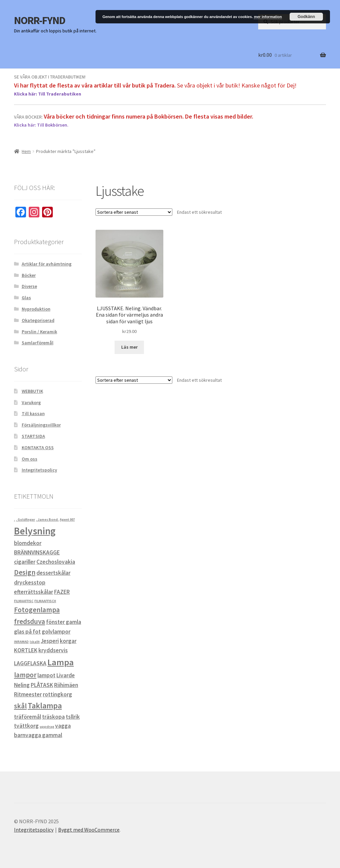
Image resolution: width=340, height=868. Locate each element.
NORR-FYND (40, 20)
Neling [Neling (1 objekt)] (22, 685)
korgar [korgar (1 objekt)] (68, 641)
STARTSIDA (33, 436)
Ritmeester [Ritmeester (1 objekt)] (28, 694)
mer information (268, 17)
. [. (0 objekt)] (15, 519)
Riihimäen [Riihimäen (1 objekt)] (66, 685)
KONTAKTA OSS (38, 448)
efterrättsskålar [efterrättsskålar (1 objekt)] (34, 592)
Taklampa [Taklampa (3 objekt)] (45, 706)
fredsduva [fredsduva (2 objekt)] (30, 621)
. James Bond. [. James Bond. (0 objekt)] (47, 519)
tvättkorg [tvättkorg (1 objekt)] (26, 726)
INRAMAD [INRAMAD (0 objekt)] (21, 642)
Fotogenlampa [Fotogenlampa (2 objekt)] (37, 610)
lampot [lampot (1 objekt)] (46, 675)
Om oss (30, 459)
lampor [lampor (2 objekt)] (25, 675)
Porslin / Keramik (39, 332)
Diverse (29, 286)
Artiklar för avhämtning (47, 264)
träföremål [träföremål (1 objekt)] (28, 717)
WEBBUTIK (32, 391)
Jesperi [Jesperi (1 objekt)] (50, 641)
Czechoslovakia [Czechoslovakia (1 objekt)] (56, 562)
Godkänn (306, 17)
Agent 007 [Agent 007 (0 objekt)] (67, 519)
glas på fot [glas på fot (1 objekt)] (27, 632)
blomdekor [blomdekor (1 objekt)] (28, 543)
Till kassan (33, 413)
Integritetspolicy (39, 470)
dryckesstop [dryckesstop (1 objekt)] (30, 582)
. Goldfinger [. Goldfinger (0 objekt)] (26, 519)
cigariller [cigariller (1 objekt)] (25, 562)
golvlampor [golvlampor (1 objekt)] (56, 632)
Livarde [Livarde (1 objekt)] (66, 675)
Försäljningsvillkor (41, 425)
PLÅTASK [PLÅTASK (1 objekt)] (42, 685)
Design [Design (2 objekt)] (25, 572)
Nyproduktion (36, 309)
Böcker (29, 275)
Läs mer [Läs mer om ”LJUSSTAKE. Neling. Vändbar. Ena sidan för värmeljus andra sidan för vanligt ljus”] (129, 347)
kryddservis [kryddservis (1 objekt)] (53, 650)
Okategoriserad (38, 320)
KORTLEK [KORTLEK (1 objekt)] (26, 650)
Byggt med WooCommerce (89, 830)
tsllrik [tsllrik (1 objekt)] (73, 717)
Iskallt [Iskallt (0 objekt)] (35, 642)
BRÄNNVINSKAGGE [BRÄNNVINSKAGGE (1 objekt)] (37, 552)
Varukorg (31, 402)
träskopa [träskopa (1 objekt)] (53, 717)
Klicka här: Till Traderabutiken (48, 94)
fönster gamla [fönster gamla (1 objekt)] (64, 622)
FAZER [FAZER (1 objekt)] (62, 592)
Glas (26, 298)
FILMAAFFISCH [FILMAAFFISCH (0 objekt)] (45, 601)
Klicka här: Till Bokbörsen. (41, 125)
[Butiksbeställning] (134, 212)
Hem (26, 151)
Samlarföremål (38, 343)
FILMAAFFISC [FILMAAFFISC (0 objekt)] (24, 601)
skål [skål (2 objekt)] (20, 706)
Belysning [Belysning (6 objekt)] (35, 531)
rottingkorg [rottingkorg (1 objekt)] (57, 694)
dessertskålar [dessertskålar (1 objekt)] (53, 573)
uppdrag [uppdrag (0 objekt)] (47, 727)
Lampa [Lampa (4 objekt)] (61, 662)
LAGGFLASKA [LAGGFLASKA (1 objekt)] (30, 663)
